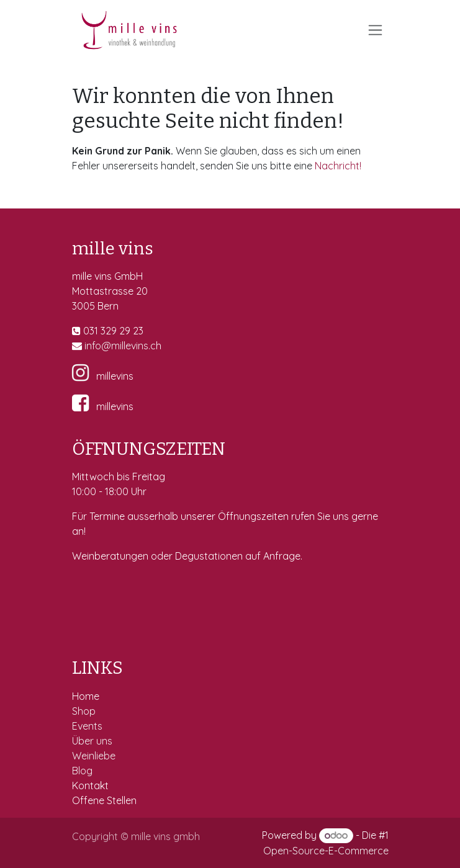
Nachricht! (338, 166)
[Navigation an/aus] (375, 30)
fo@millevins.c (124, 346)
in (88, 346)
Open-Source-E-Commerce (326, 851)
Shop (85, 711)
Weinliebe (95, 756)
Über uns (92, 741)
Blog (82, 771)
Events (88, 726)
